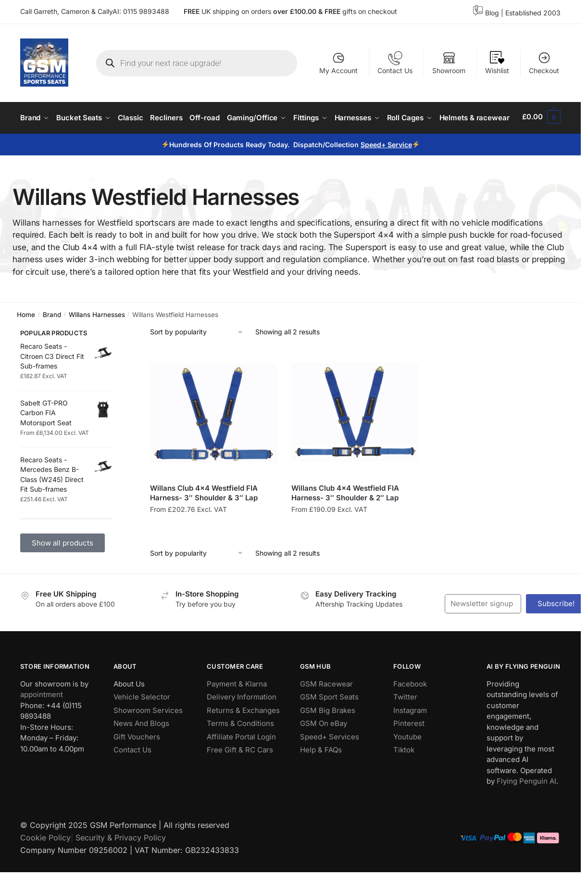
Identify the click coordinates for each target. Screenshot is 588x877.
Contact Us (395, 63)
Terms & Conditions (240, 750)
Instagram (410, 737)
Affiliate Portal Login (241, 763)
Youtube (407, 763)
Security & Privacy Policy (121, 864)
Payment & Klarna (237, 710)
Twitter (405, 723)
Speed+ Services (330, 763)
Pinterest (409, 750)
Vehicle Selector (142, 723)
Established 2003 (533, 13)
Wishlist (497, 63)
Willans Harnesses (97, 341)
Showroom (449, 63)
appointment (42, 721)
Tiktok (404, 776)
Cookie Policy (45, 864)
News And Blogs (141, 750)
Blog (492, 13)
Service (400, 171)
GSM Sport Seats (329, 723)
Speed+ (374, 171)
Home (26, 341)
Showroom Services (148, 737)
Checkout (544, 63)
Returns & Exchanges (243, 737)
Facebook (410, 710)
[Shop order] (197, 359)
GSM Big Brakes (328, 737)
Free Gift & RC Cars (240, 776)
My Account (338, 63)
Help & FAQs (321, 776)
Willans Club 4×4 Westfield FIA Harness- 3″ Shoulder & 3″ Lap (204, 519)
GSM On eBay (324, 750)
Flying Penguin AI (526, 807)
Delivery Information (242, 723)
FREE (333, 11)
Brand (52, 341)
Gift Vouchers (137, 763)
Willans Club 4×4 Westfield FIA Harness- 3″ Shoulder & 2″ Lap (345, 519)
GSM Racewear (326, 710)
